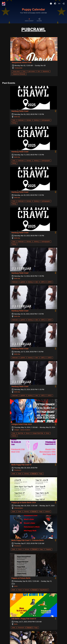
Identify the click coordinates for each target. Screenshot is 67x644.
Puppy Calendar (33, 9)
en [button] (59, 4)
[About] (51, 4)
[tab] (29, 20)
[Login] (63, 4)
